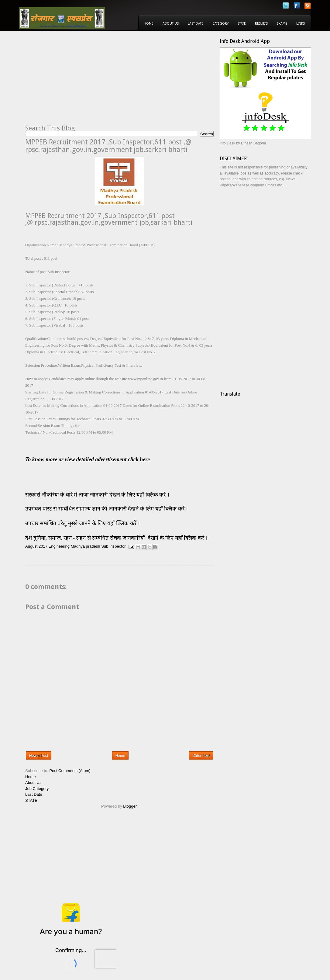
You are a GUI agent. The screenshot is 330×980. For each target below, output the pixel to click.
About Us (171, 24)
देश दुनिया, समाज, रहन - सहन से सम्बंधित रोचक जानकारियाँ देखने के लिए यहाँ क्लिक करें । (117, 538)
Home (149, 24)
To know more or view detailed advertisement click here (88, 459)
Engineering (59, 547)
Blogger (130, 806)
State (242, 24)
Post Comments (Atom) (70, 771)
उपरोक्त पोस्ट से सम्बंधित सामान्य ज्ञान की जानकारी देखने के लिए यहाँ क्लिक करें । (107, 509)
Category (220, 24)
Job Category (37, 789)
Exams (282, 24)
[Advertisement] (76, 81)
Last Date (196, 24)
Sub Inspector (113, 547)
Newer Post (39, 756)
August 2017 (36, 547)
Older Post (201, 756)
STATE (31, 800)
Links (301, 24)
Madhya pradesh (86, 547)
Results (261, 24)
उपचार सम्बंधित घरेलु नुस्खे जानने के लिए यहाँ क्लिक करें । (82, 523)
